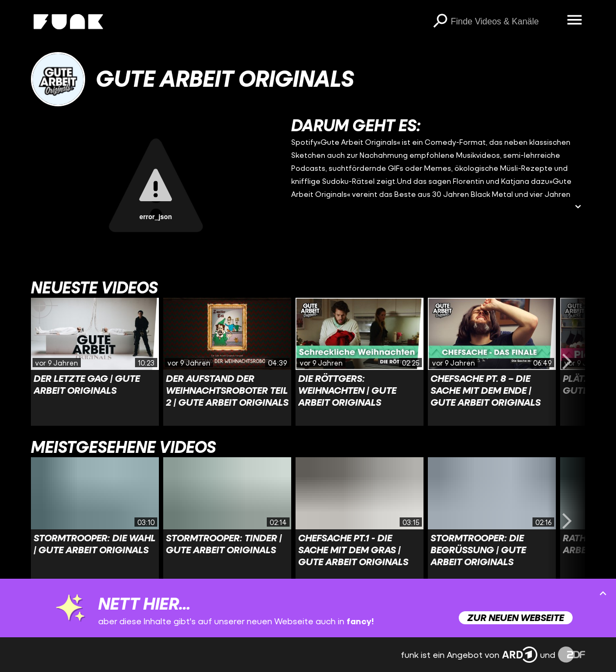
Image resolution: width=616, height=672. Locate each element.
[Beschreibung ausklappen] (578, 207)
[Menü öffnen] (574, 21)
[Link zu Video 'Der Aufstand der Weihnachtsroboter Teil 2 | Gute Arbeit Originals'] (227, 362)
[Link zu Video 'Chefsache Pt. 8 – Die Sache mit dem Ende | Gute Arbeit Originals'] (492, 362)
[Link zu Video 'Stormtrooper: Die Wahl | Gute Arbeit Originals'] (95, 521)
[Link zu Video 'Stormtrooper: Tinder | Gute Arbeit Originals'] (227, 521)
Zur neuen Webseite (516, 617)
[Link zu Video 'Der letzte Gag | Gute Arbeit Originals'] (95, 362)
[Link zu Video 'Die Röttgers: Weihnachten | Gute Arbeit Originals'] (360, 362)
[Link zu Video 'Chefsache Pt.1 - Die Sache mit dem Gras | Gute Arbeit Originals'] (360, 521)
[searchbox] (505, 22)
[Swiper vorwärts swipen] (567, 362)
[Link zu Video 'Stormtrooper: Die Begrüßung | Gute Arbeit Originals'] (492, 521)
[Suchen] (440, 22)
